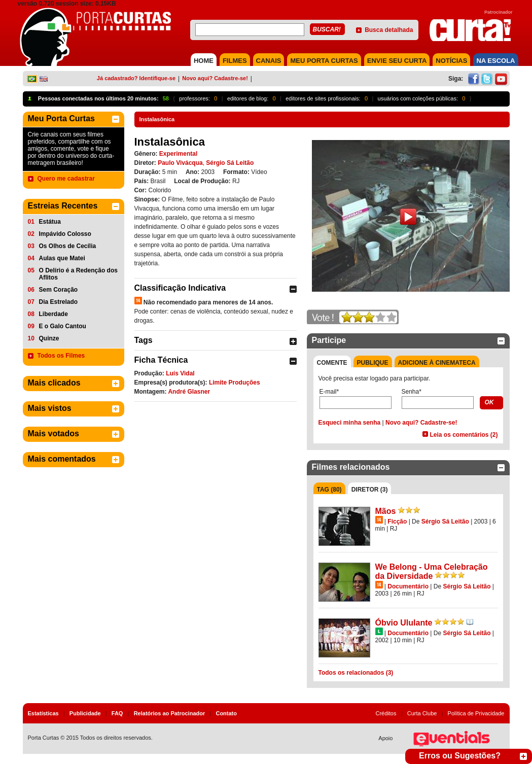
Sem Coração (59, 290)
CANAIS (269, 61)
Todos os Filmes (61, 356)
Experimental (178, 154)
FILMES (235, 61)
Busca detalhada (389, 30)
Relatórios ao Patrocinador (170, 713)
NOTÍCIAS (451, 61)
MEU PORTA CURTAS (324, 61)
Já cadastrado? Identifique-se (136, 78)
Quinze (49, 338)
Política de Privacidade (476, 713)
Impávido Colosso (65, 234)
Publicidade (85, 713)
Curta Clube (422, 713)
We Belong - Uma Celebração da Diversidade (432, 571)
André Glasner (189, 392)
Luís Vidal (180, 373)
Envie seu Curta (397, 61)
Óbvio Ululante (404, 623)
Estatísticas (43, 713)
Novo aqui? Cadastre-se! (215, 78)
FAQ (117, 713)
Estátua (50, 222)
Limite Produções (235, 383)
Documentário (408, 586)
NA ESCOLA (495, 61)
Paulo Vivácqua (180, 163)
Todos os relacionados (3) (356, 673)
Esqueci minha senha (350, 423)
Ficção (397, 522)
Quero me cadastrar (66, 179)
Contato (226, 713)
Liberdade (54, 314)
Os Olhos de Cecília (68, 246)
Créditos (386, 713)
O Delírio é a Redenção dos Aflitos (78, 274)
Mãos (386, 511)
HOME (204, 61)
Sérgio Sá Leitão (230, 163)
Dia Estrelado (59, 302)
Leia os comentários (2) (464, 435)
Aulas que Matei (62, 258)
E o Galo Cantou (63, 326)
